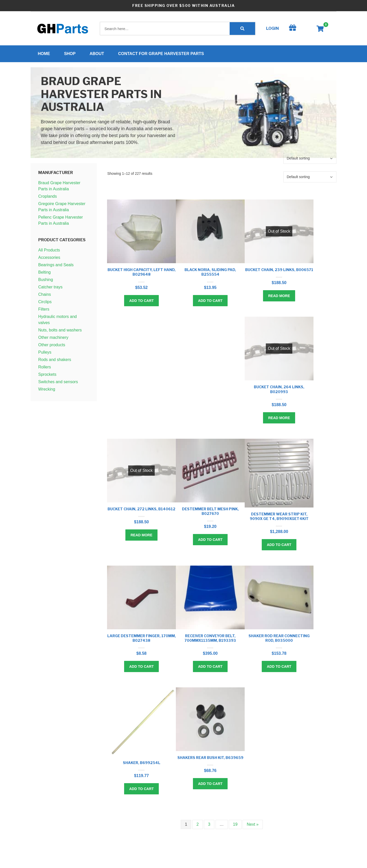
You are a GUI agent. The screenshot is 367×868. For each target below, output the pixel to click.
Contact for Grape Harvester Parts (162, 54)
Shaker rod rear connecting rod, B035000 (279, 640)
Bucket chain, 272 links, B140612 (141, 510)
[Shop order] (310, 160)
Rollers (45, 369)
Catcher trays (50, 289)
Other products (52, 346)
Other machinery (53, 339)
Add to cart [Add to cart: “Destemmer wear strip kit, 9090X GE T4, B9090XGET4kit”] (279, 546)
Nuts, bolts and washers (60, 332)
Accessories (49, 259)
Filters (44, 311)
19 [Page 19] (235, 826)
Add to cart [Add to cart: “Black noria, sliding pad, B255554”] (210, 302)
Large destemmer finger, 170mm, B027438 (142, 640)
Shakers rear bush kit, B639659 (210, 759)
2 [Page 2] (198, 826)
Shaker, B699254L (142, 764)
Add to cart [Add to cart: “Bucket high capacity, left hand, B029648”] (141, 302)
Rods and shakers (55, 361)
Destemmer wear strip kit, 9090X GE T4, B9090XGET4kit (279, 518)
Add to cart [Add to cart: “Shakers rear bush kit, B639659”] (210, 785)
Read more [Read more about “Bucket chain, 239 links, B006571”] (279, 297)
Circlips (45, 303)
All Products (49, 252)
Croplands (48, 198)
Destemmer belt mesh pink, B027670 (210, 512)
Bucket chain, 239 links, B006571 (279, 271)
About (98, 54)
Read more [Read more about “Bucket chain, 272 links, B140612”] (141, 536)
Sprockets (47, 376)
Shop (71, 54)
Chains (45, 296)
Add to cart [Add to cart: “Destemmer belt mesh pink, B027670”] (210, 541)
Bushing (46, 281)
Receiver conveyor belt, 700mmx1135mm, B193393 (210, 640)
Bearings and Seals (56, 266)
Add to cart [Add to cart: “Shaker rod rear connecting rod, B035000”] (279, 668)
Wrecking (47, 391)
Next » (253, 826)
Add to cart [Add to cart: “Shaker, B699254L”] (141, 790)
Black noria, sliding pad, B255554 (210, 273)
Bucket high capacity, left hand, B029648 (142, 273)
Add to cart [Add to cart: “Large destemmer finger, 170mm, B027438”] (141, 668)
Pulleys (45, 354)
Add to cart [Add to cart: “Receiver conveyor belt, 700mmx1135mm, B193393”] (210, 668)
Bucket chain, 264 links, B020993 (279, 391)
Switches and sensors (58, 383)
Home (45, 54)
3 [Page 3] (209, 826)
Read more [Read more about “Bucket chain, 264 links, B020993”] (279, 419)
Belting (44, 274)
